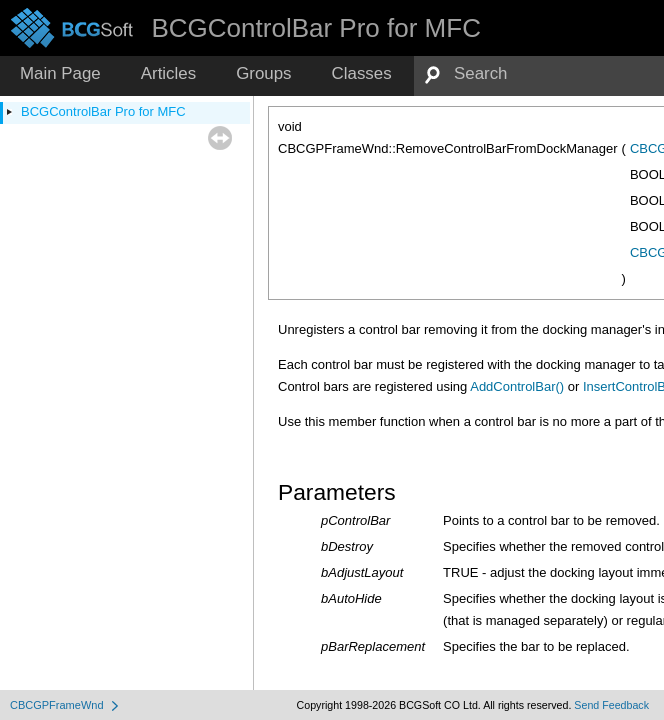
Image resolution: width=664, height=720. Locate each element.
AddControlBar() (517, 386)
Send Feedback (611, 705)
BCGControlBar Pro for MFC (103, 111)
